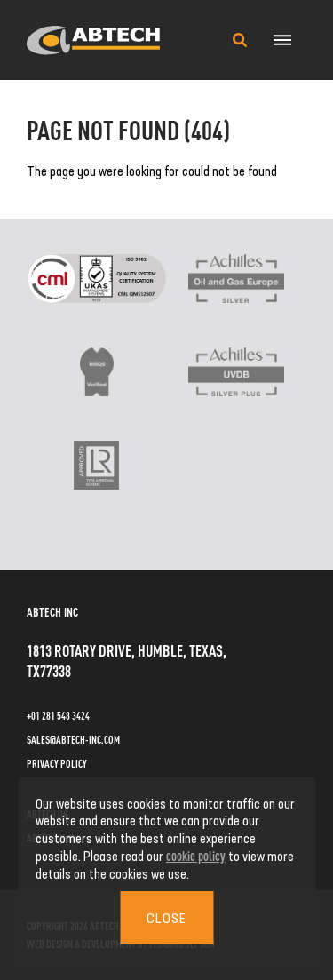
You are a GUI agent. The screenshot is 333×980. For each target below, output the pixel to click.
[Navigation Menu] (282, 40)
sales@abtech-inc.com (73, 739)
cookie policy (196, 855)
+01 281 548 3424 (58, 715)
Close (166, 918)
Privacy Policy (57, 763)
